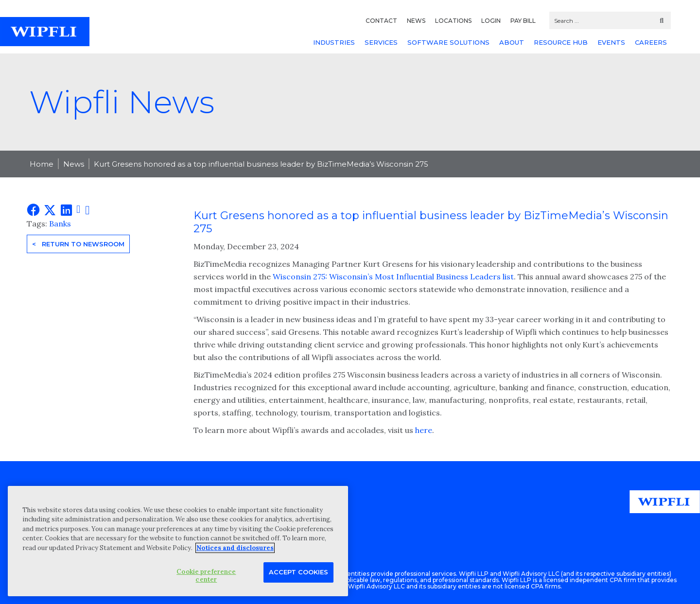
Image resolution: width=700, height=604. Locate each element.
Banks (60, 224)
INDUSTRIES (334, 42)
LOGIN (491, 21)
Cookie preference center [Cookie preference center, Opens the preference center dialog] (206, 576)
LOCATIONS (453, 21)
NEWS (416, 21)
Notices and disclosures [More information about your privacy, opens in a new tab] (235, 548)
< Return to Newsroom (78, 244)
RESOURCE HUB (561, 42)
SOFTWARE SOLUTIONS (448, 42)
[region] (178, 541)
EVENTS (611, 42)
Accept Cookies (298, 572)
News (74, 164)
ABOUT (512, 42)
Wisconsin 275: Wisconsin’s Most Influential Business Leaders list (392, 276)
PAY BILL (523, 21)
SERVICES (381, 42)
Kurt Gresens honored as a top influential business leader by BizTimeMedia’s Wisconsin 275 (261, 164)
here (424, 430)
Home (42, 164)
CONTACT (381, 21)
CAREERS (651, 42)
